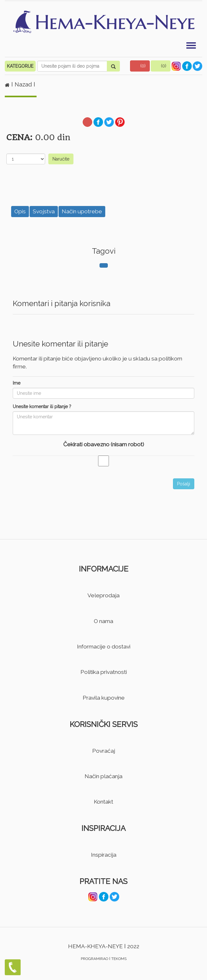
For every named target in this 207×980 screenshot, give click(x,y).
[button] (140, 66)
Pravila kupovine (104, 698)
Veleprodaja (103, 595)
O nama (103, 621)
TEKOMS (119, 959)
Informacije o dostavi (104, 647)
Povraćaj (104, 751)
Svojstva (44, 211)
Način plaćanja (103, 776)
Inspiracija (104, 855)
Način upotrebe (82, 211)
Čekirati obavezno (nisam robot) (104, 444)
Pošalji (184, 484)
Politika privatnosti (104, 672)
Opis (20, 211)
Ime (17, 383)
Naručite (61, 159)
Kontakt (103, 802)
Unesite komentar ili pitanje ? (42, 407)
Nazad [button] (24, 84)
